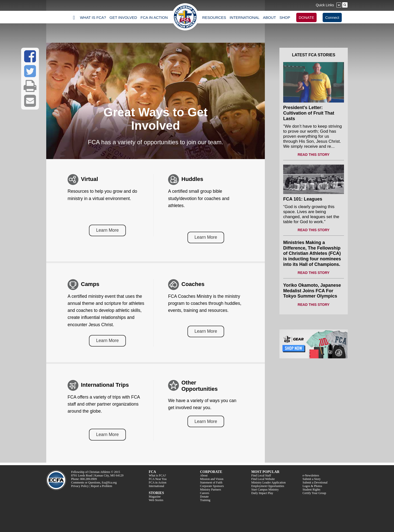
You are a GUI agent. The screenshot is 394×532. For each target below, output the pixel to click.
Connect (332, 17)
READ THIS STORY (314, 155)
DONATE (306, 17)
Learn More (108, 230)
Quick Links (325, 5)
